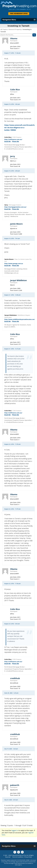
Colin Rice (15, 90)
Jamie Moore (16, 224)
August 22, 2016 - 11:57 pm (12, 509)
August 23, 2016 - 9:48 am (12, 624)
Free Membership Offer (19, 14)
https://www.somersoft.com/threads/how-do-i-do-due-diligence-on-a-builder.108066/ (21, 128)
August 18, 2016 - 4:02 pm (12, 104)
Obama (14, 38)
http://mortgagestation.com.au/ (15, 207)
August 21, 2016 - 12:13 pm (12, 349)
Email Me (7, 141)
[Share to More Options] (22, 852)
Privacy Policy (28, 857)
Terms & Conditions (18, 857)
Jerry (13, 156)
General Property (15, 29)
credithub (15, 678)
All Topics (4, 29)
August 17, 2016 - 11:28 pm (12, 53)
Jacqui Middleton (18, 280)
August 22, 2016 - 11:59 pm (12, 584)
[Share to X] (19, 852)
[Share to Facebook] (15, 852)
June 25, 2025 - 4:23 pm (11, 693)
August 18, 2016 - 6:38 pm (12, 171)
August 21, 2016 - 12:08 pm (12, 295)
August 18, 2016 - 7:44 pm (12, 239)
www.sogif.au (18, 865)
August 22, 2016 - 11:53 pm (12, 444)
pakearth (15, 785)
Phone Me (16, 141)
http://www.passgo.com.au (14, 263)
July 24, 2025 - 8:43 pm (11, 800)
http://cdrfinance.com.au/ (13, 139)
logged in (15, 830)
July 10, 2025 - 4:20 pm (11, 749)
